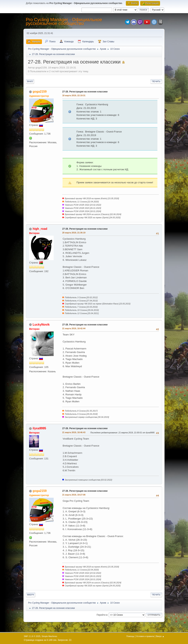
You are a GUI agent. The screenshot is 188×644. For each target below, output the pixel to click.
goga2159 (40, 92)
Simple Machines (49, 636)
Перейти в (102, 615)
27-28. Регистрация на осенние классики (85, 92)
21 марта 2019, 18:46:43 (74, 432)
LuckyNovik (41, 325)
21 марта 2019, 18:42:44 (74, 328)
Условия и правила (145, 636)
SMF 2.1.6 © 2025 (32, 636)
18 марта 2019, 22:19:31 (74, 95)
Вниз (30, 81)
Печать (156, 81)
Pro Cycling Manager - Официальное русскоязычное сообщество (64, 21)
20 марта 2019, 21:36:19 (74, 233)
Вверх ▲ (160, 636)
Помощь (130, 636)
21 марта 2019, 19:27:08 (74, 495)
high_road (40, 229)
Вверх (31, 595)
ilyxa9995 (39, 428)
